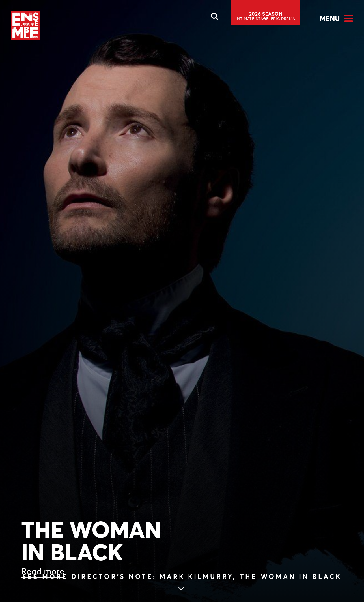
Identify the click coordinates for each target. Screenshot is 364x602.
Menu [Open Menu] (330, 18)
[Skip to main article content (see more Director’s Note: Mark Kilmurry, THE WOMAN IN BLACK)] (182, 583)
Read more (43, 571)
